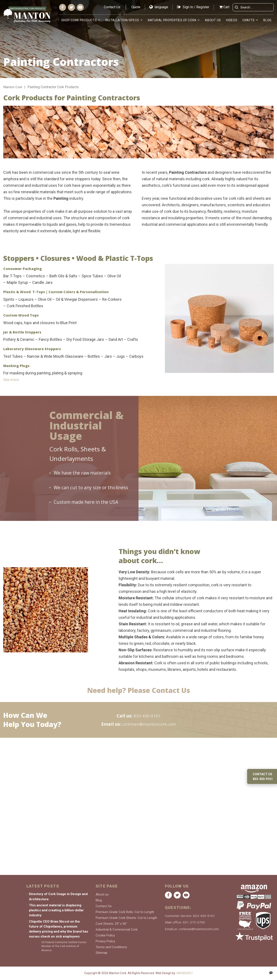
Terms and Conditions (111, 947)
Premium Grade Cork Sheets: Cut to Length (126, 920)
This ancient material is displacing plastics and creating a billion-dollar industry (56, 914)
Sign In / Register (193, 7)
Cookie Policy (105, 936)
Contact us (263, 774)
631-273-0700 (194, 926)
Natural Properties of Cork (172, 20)
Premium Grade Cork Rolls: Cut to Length (125, 914)
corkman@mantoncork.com (149, 724)
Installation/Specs (122, 20)
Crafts (249, 20)
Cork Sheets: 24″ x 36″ (111, 925)
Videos (232, 20)
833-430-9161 (147, 716)
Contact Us (112, 7)
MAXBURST (185, 973)
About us (213, 20)
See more (12, 379)
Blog (267, 20)
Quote (136, 7)
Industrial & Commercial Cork (117, 931)
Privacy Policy (105, 942)
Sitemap (101, 953)
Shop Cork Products (79, 20)
